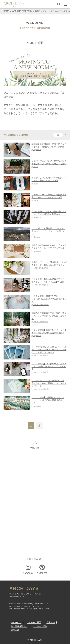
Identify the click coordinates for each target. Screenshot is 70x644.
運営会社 (15, 630)
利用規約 (51, 622)
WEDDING (35, 23)
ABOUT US (16, 622)
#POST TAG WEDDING (35, 28)
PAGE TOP (35, 444)
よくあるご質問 (34, 622)
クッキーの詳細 (40, 626)
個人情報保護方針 (19, 626)
